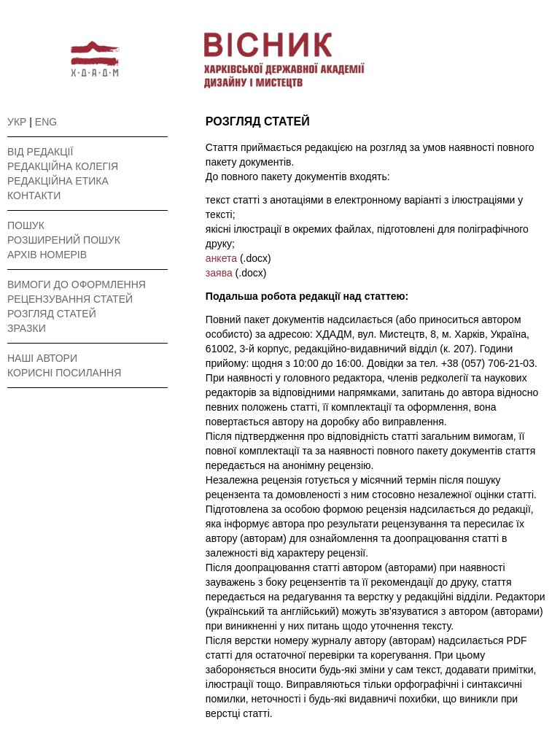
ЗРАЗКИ (27, 328)
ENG (46, 122)
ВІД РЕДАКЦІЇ (40, 152)
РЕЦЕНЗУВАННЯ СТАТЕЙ (70, 299)
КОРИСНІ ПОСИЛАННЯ (64, 373)
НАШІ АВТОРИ (42, 358)
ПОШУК (26, 225)
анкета (223, 258)
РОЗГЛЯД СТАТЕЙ (52, 314)
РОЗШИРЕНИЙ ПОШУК (64, 240)
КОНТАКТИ (34, 195)
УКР (17, 122)
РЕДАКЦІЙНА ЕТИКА (58, 181)
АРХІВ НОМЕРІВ (47, 255)
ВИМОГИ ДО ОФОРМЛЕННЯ (77, 284)
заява (221, 273)
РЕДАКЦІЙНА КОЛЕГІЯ (63, 166)
